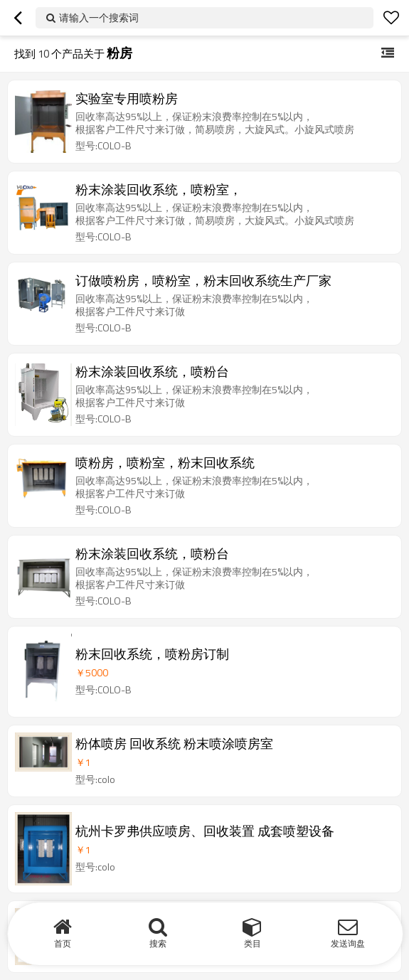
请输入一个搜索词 (99, 17)
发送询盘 (348, 943)
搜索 (158, 943)
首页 (63, 943)
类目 (253, 943)
